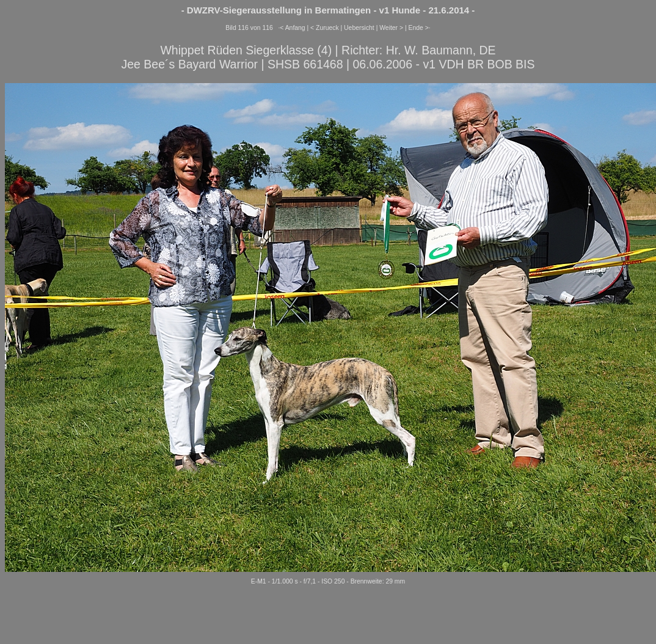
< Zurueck (325, 28)
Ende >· (420, 28)
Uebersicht (359, 28)
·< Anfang (291, 28)
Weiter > (391, 28)
